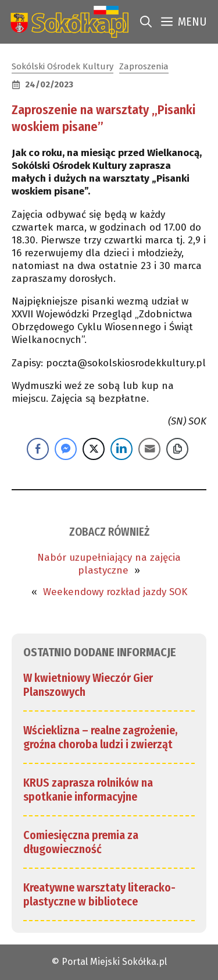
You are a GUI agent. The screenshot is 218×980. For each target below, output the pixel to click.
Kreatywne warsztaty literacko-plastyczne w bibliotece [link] (99, 894)
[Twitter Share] (94, 449)
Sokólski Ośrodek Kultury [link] (62, 66)
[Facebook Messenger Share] (66, 449)
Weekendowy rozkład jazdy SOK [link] (115, 592)
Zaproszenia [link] (144, 66)
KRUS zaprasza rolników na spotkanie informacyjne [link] (88, 790)
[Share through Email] (149, 449)
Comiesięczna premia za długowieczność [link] (81, 842)
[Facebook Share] (38, 449)
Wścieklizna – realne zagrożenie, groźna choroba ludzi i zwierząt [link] (101, 737)
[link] (67, 22)
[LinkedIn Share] (121, 449)
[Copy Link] (177, 449)
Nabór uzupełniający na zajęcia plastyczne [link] (109, 564)
